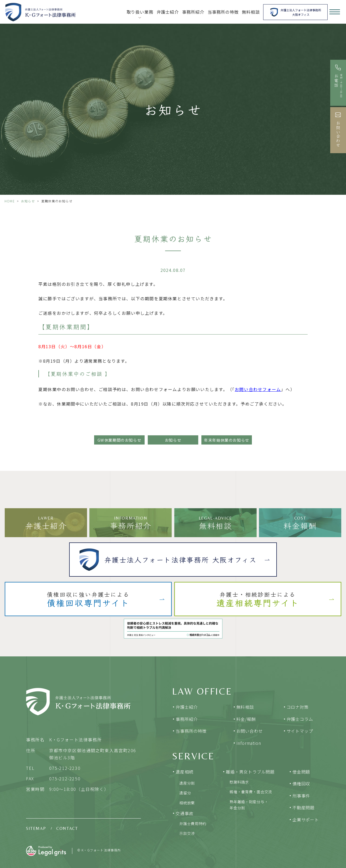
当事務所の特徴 (223, 12)
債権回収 (301, 784)
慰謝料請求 (239, 782)
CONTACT (67, 828)
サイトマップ (300, 731)
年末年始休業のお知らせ (227, 440)
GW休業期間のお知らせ (119, 440)
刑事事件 (301, 796)
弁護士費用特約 (193, 824)
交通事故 (184, 813)
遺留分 (185, 793)
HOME (10, 201)
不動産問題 (303, 807)
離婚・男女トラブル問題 (250, 772)
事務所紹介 (193, 12)
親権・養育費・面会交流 (251, 792)
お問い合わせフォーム (258, 389)
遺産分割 (187, 783)
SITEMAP (36, 828)
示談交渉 (187, 833)
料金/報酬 (246, 719)
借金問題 (301, 772)
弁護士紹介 (168, 12)
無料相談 (251, 12)
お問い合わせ (250, 731)
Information (249, 743)
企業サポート (306, 820)
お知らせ (28, 201)
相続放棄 (187, 803)
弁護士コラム (300, 719)
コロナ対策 (298, 707)
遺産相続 (184, 772)
